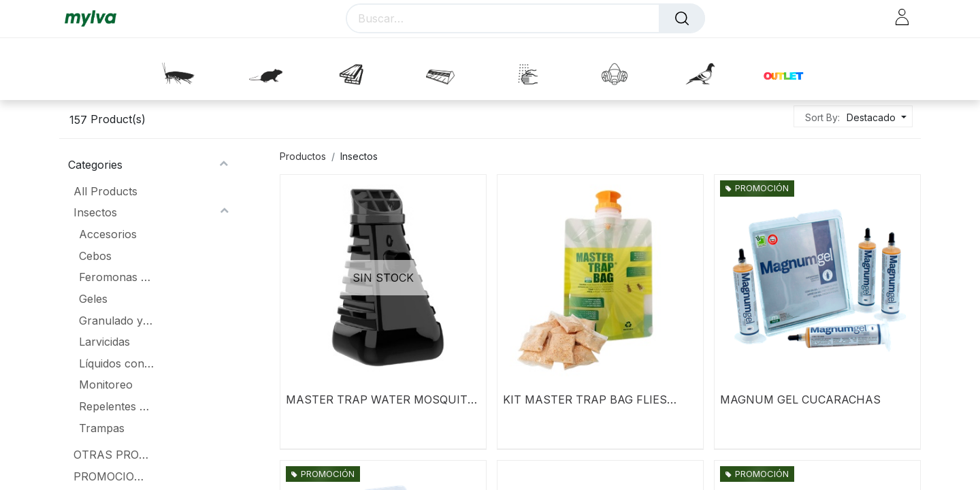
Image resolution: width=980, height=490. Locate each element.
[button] (875, 117)
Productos (303, 156)
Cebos (95, 256)
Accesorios (108, 234)
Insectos (95, 212)
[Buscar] (682, 18)
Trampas (102, 428)
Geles (93, 299)
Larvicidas (104, 342)
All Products (105, 191)
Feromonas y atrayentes (116, 277)
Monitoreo (106, 385)
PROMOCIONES (111, 476)
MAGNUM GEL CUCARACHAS (800, 399)
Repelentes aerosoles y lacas (116, 406)
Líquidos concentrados (116, 363)
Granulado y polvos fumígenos (116, 321)
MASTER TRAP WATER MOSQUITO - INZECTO (381, 399)
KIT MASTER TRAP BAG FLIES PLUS (585, 399)
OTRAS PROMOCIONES (111, 455)
